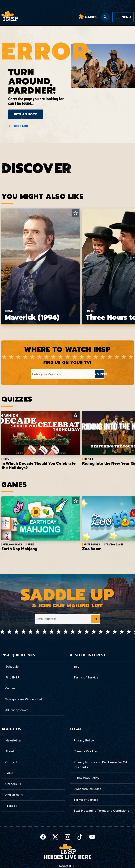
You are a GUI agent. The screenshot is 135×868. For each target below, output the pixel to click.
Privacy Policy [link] (62, 860)
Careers (13, 784)
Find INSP (12, 678)
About (10, 752)
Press (11, 806)
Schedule (12, 667)
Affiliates (14, 795)
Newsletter (13, 741)
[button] (131, 857)
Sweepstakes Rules (87, 789)
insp (76, 667)
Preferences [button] (114, 860)
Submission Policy (86, 778)
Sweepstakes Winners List (24, 700)
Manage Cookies (86, 752)
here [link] (31, 863)
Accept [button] (98, 860)
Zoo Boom (92, 549)
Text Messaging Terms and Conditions (101, 811)
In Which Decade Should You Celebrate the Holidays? (38, 466)
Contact (11, 763)
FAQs (9, 773)
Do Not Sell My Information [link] (62, 863)
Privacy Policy (84, 741)
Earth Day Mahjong (19, 549)
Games (10, 689)
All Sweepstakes (17, 710)
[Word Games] (88, 17)
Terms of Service (86, 678)
